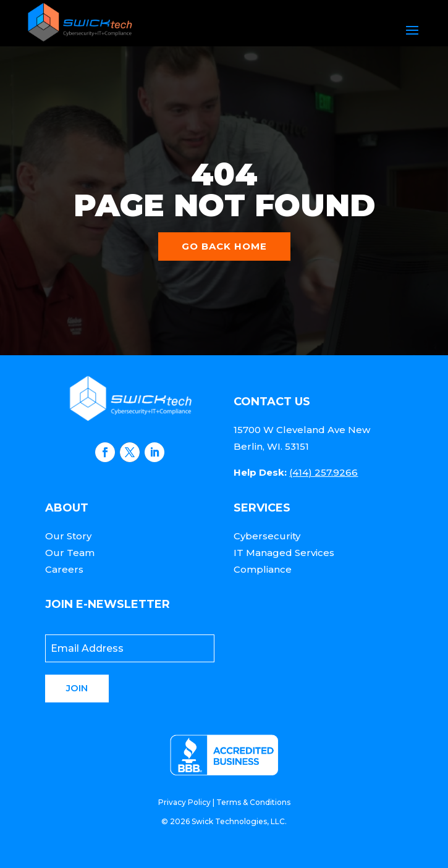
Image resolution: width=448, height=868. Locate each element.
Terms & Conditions (253, 802)
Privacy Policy (184, 802)
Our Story (68, 536)
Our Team (70, 553)
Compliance (263, 569)
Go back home (224, 246)
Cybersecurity (267, 536)
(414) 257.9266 (323, 472)
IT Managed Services (284, 553)
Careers (64, 569)
